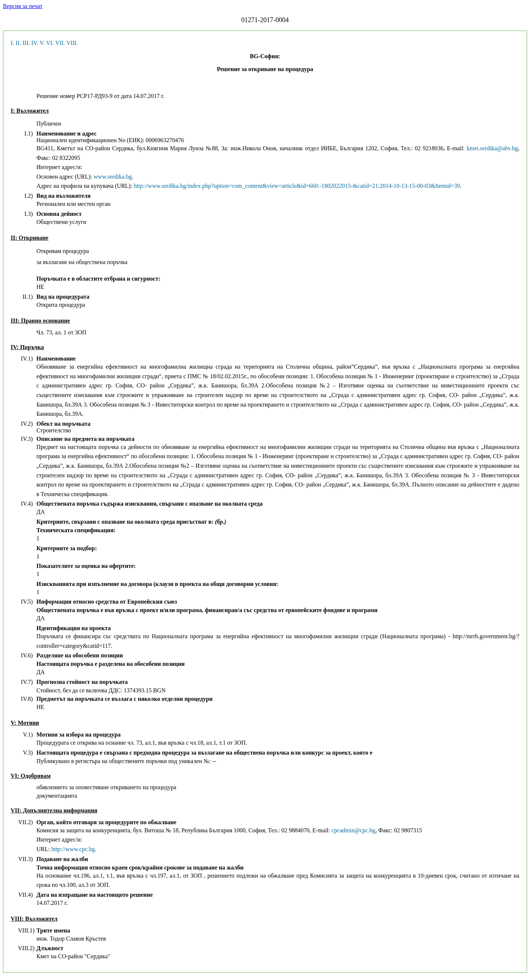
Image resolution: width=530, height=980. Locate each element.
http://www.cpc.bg (73, 849)
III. (26, 43)
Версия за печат (23, 6)
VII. (60, 43)
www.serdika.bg (113, 177)
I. (12, 43)
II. (18, 43)
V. (42, 43)
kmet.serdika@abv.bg (492, 148)
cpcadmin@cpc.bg (354, 830)
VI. (50, 43)
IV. (35, 43)
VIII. (72, 43)
